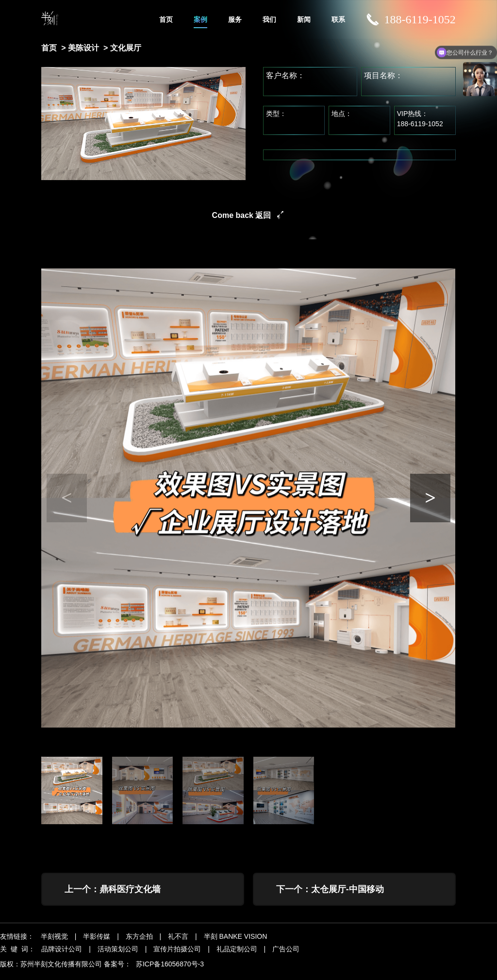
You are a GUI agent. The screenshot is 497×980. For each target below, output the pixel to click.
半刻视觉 (54, 942)
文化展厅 (126, 48)
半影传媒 (97, 942)
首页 (166, 19)
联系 (338, 19)
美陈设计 (83, 48)
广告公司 (286, 955)
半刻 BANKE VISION (236, 942)
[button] (431, 498)
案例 (200, 19)
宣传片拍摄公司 (177, 955)
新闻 (304, 19)
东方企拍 (139, 942)
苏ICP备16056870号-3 (170, 970)
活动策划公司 (118, 955)
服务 (235, 19)
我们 (269, 19)
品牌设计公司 (62, 955)
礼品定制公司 (237, 955)
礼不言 (178, 942)
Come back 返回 (242, 215)
